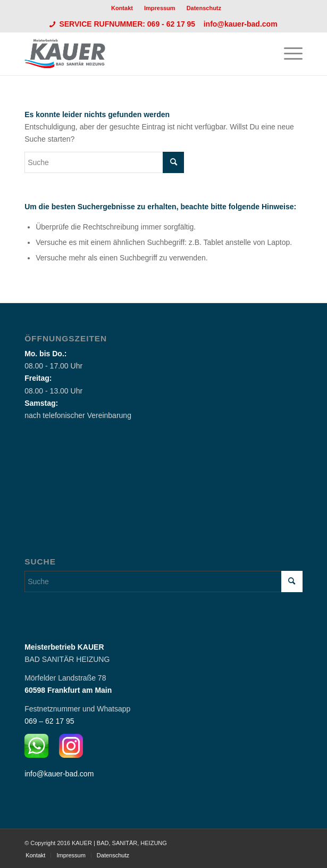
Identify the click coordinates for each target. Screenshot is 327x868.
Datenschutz (204, 8)
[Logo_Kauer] (136, 54)
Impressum (160, 8)
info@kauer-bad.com (241, 24)
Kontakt (122, 8)
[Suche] (104, 162)
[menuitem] (122, 8)
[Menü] (288, 54)
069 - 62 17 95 (172, 24)
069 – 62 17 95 (49, 721)
